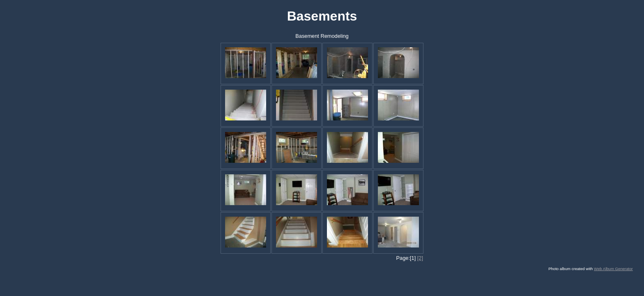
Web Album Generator (613, 269)
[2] (420, 258)
